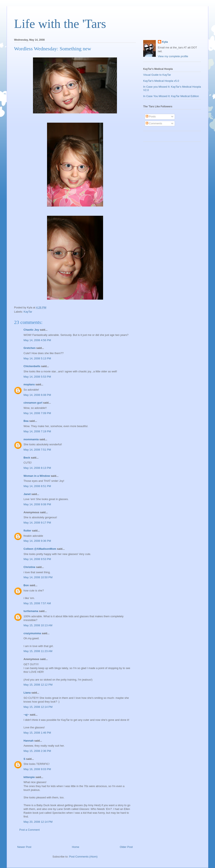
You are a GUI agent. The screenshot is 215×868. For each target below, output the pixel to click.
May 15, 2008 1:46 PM (37, 733)
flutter (27, 531)
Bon (26, 585)
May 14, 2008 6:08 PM (37, 395)
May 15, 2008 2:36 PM (37, 751)
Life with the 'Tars (60, 24)
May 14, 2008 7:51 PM (37, 450)
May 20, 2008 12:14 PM (38, 822)
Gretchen (29, 348)
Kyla (165, 42)
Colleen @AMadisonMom (40, 549)
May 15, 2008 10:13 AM (38, 625)
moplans (29, 384)
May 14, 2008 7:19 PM (37, 431)
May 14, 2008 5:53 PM (37, 377)
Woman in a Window (37, 476)
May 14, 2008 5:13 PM (37, 358)
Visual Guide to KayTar (157, 75)
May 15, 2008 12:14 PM (38, 707)
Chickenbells (32, 366)
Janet (27, 494)
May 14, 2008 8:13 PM (37, 468)
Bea (26, 421)
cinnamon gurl (33, 403)
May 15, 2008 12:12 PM (38, 685)
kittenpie (29, 777)
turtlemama (31, 611)
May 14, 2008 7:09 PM (37, 413)
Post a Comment (29, 830)
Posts (151, 116)
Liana (27, 693)
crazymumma (32, 633)
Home (76, 847)
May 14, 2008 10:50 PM (38, 577)
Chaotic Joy (31, 330)
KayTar (28, 312)
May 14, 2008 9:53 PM (37, 559)
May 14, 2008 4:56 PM (37, 340)
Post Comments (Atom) (83, 857)
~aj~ (26, 715)
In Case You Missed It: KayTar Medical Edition (171, 96)
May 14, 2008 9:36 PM (37, 541)
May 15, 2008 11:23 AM (38, 651)
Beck (27, 458)
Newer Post (24, 847)
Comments (154, 123)
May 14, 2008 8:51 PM (37, 486)
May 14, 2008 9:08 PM (37, 504)
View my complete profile (173, 56)
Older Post (126, 847)
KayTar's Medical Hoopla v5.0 (161, 81)
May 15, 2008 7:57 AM (37, 603)
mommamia (31, 439)
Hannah (29, 741)
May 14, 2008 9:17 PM (37, 523)
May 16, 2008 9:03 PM (37, 769)
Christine (29, 567)
